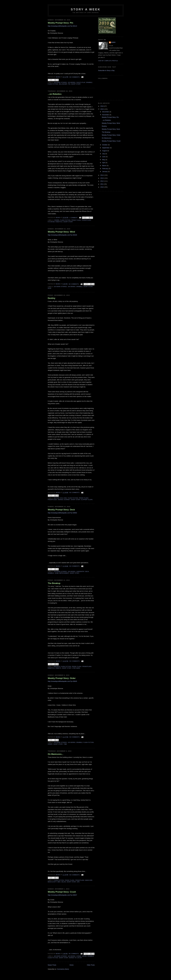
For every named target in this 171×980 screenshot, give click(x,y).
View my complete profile (108, 61)
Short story (76, 84)
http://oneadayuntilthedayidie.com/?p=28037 (62, 895)
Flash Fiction (53, 84)
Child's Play (81, 82)
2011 (102, 184)
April (104, 163)
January (105, 172)
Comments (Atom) (63, 969)
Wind (50, 288)
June (104, 157)
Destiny (52, 298)
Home (72, 965)
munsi (113, 42)
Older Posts (91, 965)
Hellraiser (63, 84)
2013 (102, 178)
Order (50, 744)
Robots (58, 668)
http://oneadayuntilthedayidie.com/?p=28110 (62, 26)
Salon (64, 882)
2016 (102, 106)
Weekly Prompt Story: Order (62, 678)
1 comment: (74, 218)
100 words (72, 82)
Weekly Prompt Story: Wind (61, 232)
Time (65, 744)
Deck (87, 572)
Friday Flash (76, 220)
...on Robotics (55, 94)
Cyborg (57, 220)
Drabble (89, 82)
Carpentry (80, 572)
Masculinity (52, 882)
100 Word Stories (60, 82)
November (106, 115)
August (105, 151)
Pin (69, 84)
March (104, 166)
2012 (102, 181)
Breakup (57, 667)
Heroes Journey (64, 500)
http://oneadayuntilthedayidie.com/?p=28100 (62, 235)
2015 (102, 109)
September (106, 148)
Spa (78, 882)
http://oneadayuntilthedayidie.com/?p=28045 (62, 681)
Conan (79, 956)
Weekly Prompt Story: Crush (62, 892)
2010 (102, 187)
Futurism (51, 222)
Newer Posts (52, 965)
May (104, 160)
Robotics (59, 222)
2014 (102, 175)
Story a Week (86, 9)
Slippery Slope (87, 500)
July (104, 154)
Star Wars (76, 668)
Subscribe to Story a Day (106, 70)
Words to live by (76, 958)
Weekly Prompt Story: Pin (61, 23)
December (106, 112)
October (105, 145)
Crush (84, 956)
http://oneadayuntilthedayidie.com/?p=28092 (62, 513)
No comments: (75, 77)
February (105, 169)
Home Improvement (62, 573)
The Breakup (54, 583)
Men (59, 882)
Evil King (64, 498)
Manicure (89, 880)
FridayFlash (86, 220)
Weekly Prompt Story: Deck (61, 510)
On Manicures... (56, 754)
